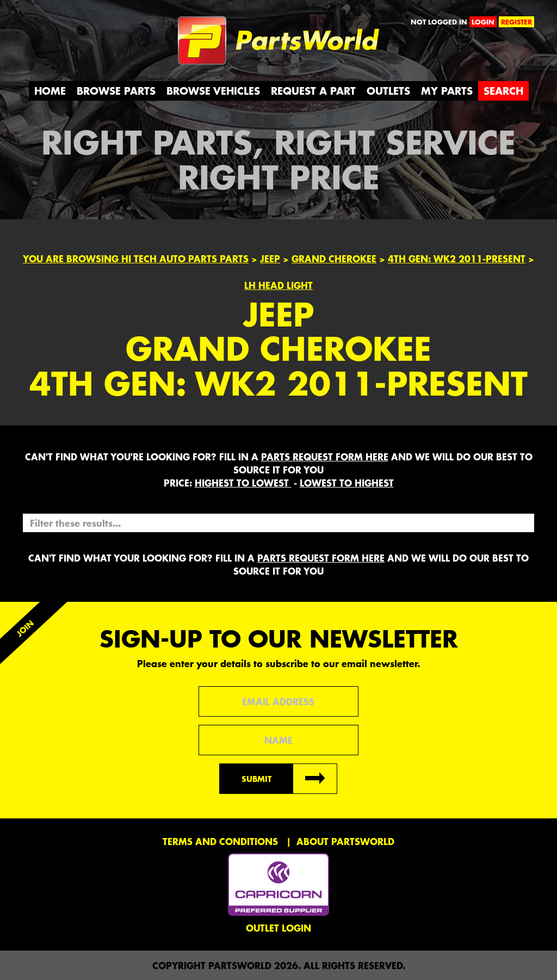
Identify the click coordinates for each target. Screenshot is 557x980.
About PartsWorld (345, 841)
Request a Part (313, 91)
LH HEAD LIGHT (278, 285)
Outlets (388, 91)
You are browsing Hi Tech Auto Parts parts (136, 258)
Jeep (270, 258)
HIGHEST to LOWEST (243, 483)
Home (50, 91)
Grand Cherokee (334, 258)
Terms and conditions (220, 841)
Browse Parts (116, 91)
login (483, 22)
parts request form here (325, 457)
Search (503, 91)
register (516, 22)
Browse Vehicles (213, 91)
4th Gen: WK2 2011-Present (457, 258)
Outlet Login (278, 928)
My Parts (447, 91)
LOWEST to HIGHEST (347, 483)
